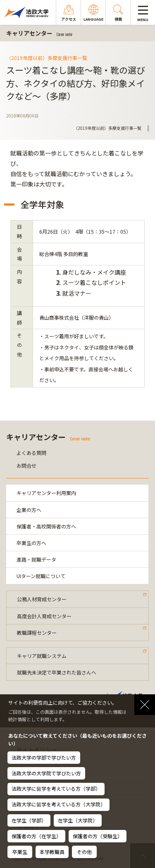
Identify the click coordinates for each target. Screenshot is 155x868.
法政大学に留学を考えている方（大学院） (58, 804)
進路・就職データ (36, 559)
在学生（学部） (29, 820)
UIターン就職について (41, 576)
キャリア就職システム (42, 656)
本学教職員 (52, 852)
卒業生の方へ (31, 543)
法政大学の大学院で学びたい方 (46, 773)
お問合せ (26, 465)
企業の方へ (29, 510)
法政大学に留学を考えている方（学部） (56, 788)
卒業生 (20, 852)
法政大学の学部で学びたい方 (44, 757)
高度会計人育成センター (44, 616)
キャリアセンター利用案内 (46, 493)
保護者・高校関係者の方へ (46, 526)
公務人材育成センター (42, 599)
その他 (84, 852)
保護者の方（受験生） (98, 836)
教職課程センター (37, 632)
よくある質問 (31, 453)
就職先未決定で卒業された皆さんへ (57, 672)
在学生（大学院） (78, 820)
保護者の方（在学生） (36, 836)
